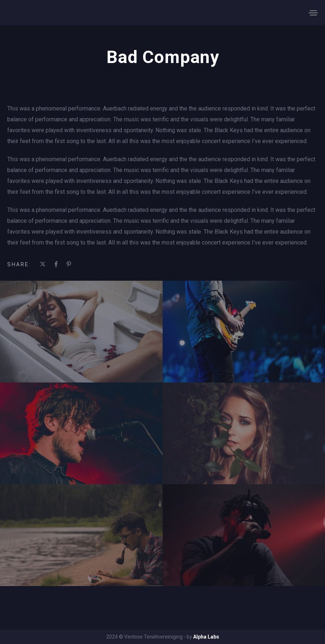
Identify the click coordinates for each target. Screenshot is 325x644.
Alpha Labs (206, 637)
